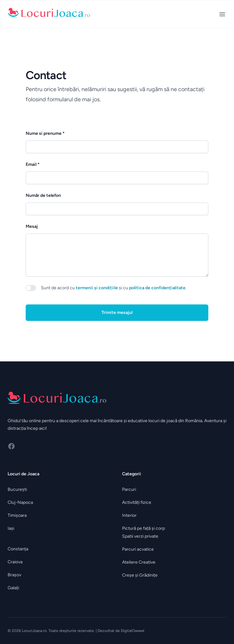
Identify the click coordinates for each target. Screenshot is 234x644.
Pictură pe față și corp (143, 528)
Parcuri (129, 489)
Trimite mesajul (117, 313)
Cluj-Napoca (20, 502)
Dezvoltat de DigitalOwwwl (121, 631)
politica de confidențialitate (157, 288)
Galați (13, 588)
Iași (11, 528)
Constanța (18, 549)
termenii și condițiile (97, 288)
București (17, 489)
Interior (129, 515)
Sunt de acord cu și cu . (114, 288)
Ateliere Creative (139, 562)
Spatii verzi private (140, 536)
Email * (33, 164)
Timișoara (17, 515)
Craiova (15, 562)
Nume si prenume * (45, 133)
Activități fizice (137, 502)
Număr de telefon (43, 195)
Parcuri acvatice (138, 549)
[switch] (31, 288)
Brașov (14, 575)
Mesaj (32, 226)
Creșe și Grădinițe (140, 575)
